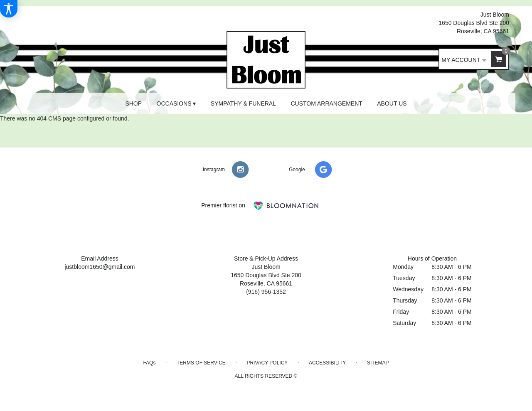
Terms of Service (201, 363)
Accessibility (327, 363)
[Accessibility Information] (9, 9)
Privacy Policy (267, 363)
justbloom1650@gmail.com (100, 267)
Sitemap (378, 363)
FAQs (149, 363)
